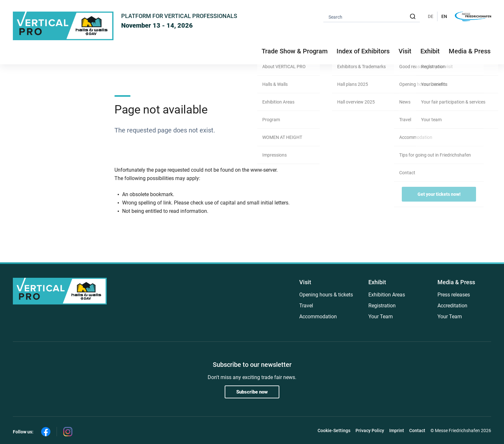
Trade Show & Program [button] (295, 51)
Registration (382, 306)
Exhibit (377, 282)
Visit (305, 282)
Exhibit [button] (430, 51)
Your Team (381, 317)
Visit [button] (405, 51)
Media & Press (470, 51)
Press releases (454, 295)
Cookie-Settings (334, 430)
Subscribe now (252, 392)
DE (431, 16)
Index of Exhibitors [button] (363, 51)
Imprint (397, 430)
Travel (306, 306)
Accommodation (318, 317)
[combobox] (372, 17)
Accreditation (452, 306)
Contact (417, 430)
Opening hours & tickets (326, 295)
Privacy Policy (370, 430)
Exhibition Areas (387, 295)
